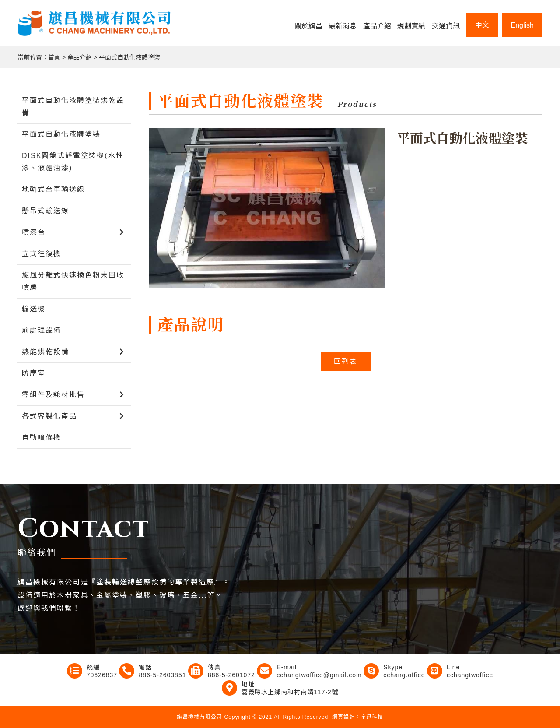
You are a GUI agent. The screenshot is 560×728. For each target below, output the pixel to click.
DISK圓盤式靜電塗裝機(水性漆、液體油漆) (73, 162)
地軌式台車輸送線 (53, 189)
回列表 (346, 361)
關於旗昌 (308, 26)
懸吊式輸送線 (45, 211)
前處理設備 (42, 330)
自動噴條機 (42, 438)
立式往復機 (42, 254)
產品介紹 (377, 26)
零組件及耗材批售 (53, 395)
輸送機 (34, 309)
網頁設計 (343, 717)
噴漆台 (34, 232)
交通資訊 (446, 26)
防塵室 (34, 373)
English (522, 25)
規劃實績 (411, 26)
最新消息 (343, 26)
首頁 (54, 57)
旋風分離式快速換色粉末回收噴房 (73, 281)
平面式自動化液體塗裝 (129, 57)
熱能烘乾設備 (45, 352)
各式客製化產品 (49, 416)
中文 (482, 25)
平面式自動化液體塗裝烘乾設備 (73, 107)
